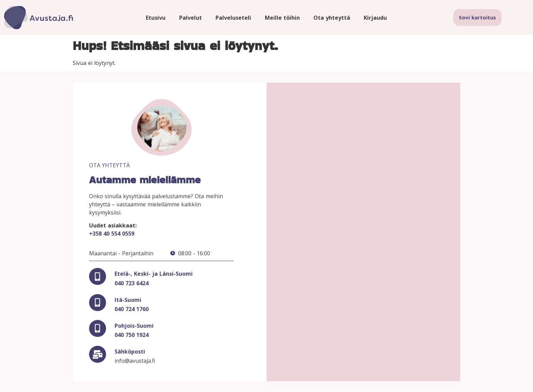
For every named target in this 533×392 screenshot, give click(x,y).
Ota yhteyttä (332, 18)
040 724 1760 (132, 309)
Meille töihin (282, 18)
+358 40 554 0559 (112, 234)
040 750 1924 (132, 335)
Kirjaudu (375, 18)
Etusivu (156, 18)
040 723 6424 (132, 283)
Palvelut (191, 18)
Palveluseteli (233, 18)
